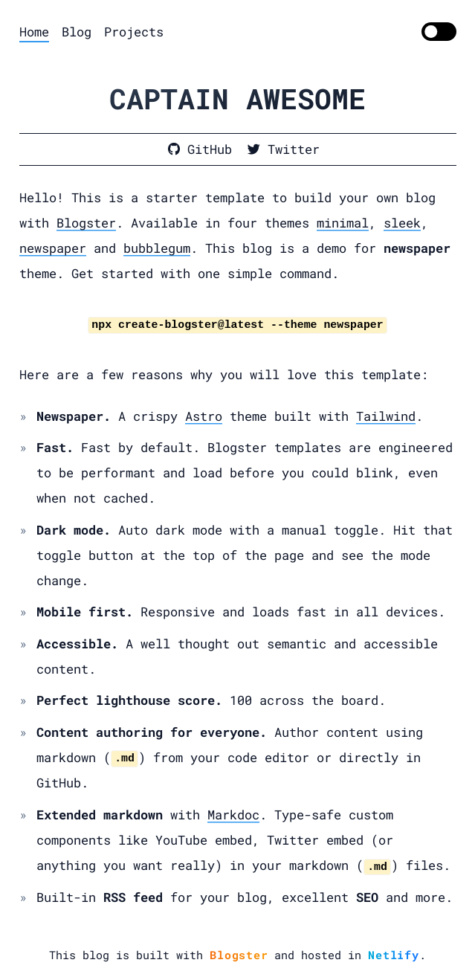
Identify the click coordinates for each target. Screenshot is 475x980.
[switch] (439, 32)
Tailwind (386, 416)
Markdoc (233, 815)
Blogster (86, 223)
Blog (77, 32)
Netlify (393, 955)
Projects (134, 32)
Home (34, 32)
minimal (343, 223)
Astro (204, 416)
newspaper (53, 248)
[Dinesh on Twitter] (284, 149)
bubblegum (157, 248)
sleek (402, 223)
